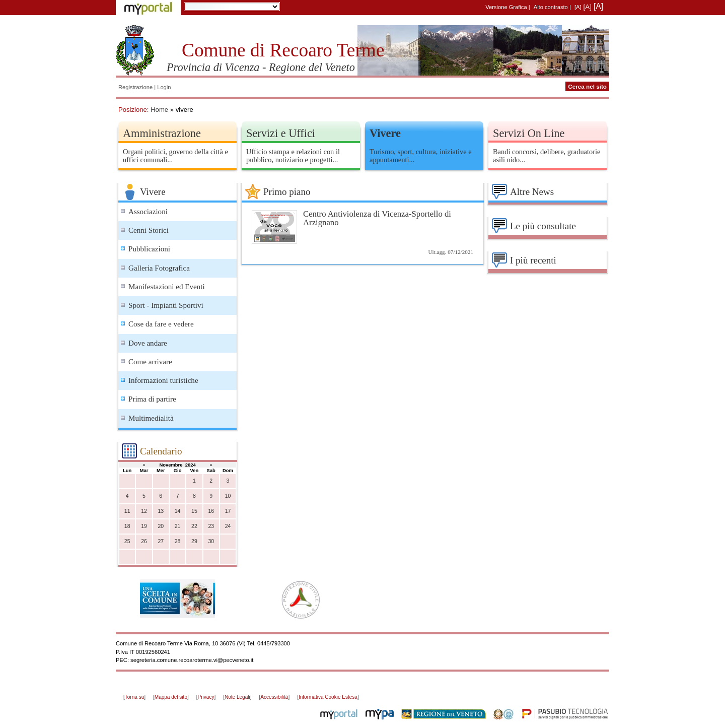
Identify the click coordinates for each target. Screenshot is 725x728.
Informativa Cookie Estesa (328, 697)
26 (144, 541)
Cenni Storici (149, 230)
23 (211, 526)
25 (127, 541)
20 (161, 526)
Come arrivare (150, 362)
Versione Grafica (506, 7)
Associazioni (148, 212)
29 (194, 541)
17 (228, 511)
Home (159, 110)
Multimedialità (151, 418)
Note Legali (237, 697)
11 (127, 511)
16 (211, 511)
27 (161, 541)
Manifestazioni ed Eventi (167, 287)
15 (194, 511)
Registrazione (135, 87)
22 (194, 526)
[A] (578, 7)
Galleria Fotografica (159, 268)
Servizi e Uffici (281, 133)
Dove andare (148, 343)
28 (178, 541)
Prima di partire (152, 399)
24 (228, 526)
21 (178, 526)
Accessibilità (274, 697)
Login (164, 87)
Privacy (206, 697)
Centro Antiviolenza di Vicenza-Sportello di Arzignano (377, 218)
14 (178, 511)
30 (211, 541)
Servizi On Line (529, 133)
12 (144, 511)
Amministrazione (162, 133)
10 (228, 496)
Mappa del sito (171, 697)
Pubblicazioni (149, 249)
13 (161, 511)
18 (127, 526)
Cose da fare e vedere (161, 324)
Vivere (385, 133)
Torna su (134, 697)
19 (144, 526)
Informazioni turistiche (163, 380)
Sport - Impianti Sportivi (166, 305)
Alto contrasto (551, 7)
